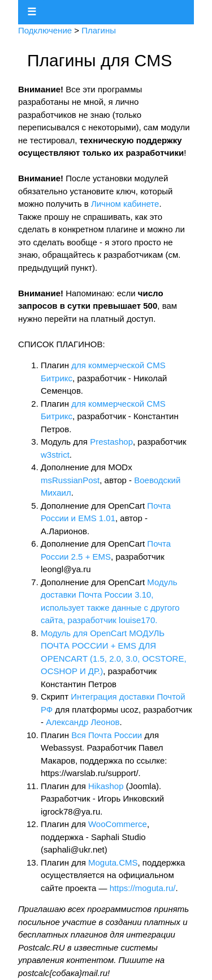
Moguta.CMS (113, 862)
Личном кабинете (125, 204)
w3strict (55, 455)
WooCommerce (118, 824)
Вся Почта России (107, 735)
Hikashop (106, 786)
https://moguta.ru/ (143, 888)
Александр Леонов (83, 722)
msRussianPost (70, 480)
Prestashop (111, 442)
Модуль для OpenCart (85, 633)
